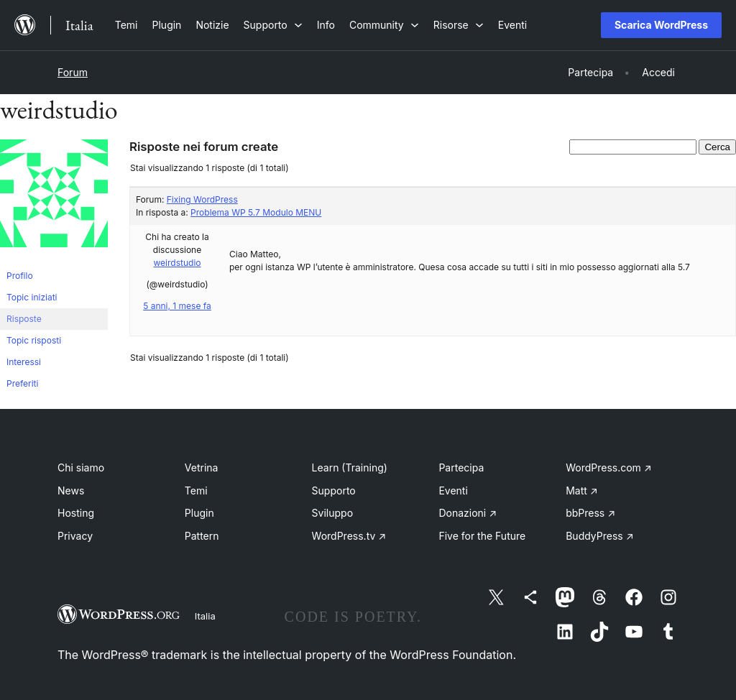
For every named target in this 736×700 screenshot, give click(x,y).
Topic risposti (34, 340)
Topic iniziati (32, 297)
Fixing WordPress (202, 199)
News (71, 491)
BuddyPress (599, 536)
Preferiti (22, 383)
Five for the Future (482, 536)
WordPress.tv (349, 536)
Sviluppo (332, 513)
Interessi (24, 362)
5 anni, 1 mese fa (177, 306)
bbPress (590, 513)
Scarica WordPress (661, 25)
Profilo (20, 276)
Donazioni (468, 513)
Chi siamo (81, 468)
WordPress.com (609, 468)
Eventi (453, 491)
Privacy (75, 536)
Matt (581, 491)
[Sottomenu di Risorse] (459, 25)
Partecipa (461, 468)
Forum (73, 72)
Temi (196, 491)
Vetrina (202, 468)
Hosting (76, 513)
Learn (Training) (350, 468)
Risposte (24, 319)
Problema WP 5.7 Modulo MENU (256, 212)
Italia (205, 616)
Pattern (202, 536)
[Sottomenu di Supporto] (273, 25)
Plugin (199, 513)
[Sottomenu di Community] (384, 25)
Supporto (334, 491)
